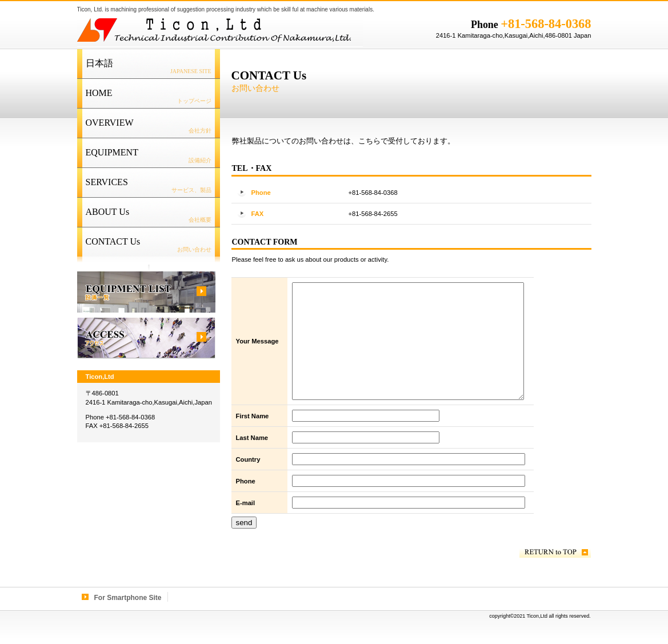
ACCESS (146, 338)
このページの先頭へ (555, 552)
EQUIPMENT (146, 292)
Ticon (220, 30)
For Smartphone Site (128, 598)
